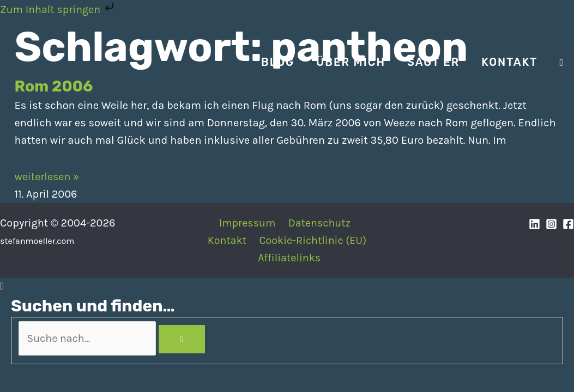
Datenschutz (318, 223)
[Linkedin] (534, 224)
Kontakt (227, 240)
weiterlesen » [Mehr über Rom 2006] (48, 177)
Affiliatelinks (290, 258)
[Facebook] (568, 224)
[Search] (188, 339)
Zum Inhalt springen (59, 10)
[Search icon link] (561, 63)
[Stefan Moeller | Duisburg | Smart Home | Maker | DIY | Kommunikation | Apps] (44, 61)
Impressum (247, 223)
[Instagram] (551, 224)
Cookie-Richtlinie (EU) (312, 240)
